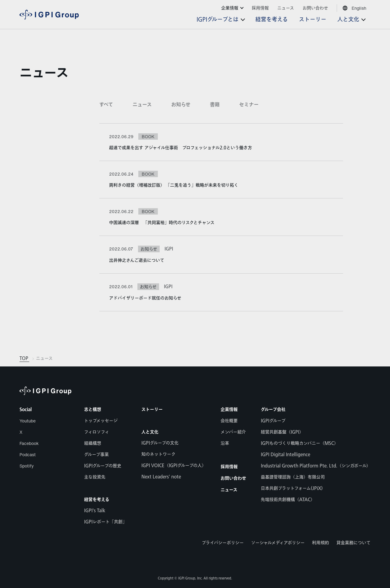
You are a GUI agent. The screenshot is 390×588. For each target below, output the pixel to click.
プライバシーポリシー (223, 543)
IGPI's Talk (95, 511)
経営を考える (97, 500)
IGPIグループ (273, 421)
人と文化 (150, 432)
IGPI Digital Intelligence (285, 455)
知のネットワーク (158, 454)
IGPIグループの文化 (160, 443)
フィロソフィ (97, 432)
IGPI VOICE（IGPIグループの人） (174, 466)
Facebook (29, 443)
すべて (106, 105)
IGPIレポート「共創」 (105, 522)
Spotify (27, 466)
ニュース (142, 105)
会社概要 (229, 421)
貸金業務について (353, 543)
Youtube (28, 421)
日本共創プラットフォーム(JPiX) (292, 488)
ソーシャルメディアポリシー (278, 543)
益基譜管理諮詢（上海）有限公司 (293, 477)
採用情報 (229, 467)
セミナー (249, 105)
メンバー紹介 (233, 432)
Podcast (28, 455)
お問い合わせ (233, 478)
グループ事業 (96, 455)
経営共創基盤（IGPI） (282, 432)
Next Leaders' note (161, 477)
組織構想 (93, 443)
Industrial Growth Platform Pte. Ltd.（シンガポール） (316, 466)
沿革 (225, 443)
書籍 (215, 105)
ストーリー (152, 410)
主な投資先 (95, 477)
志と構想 (93, 410)
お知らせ (181, 105)
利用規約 (321, 543)
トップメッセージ (101, 421)
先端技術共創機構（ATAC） (288, 500)
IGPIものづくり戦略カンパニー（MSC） (300, 443)
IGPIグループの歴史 (103, 466)
